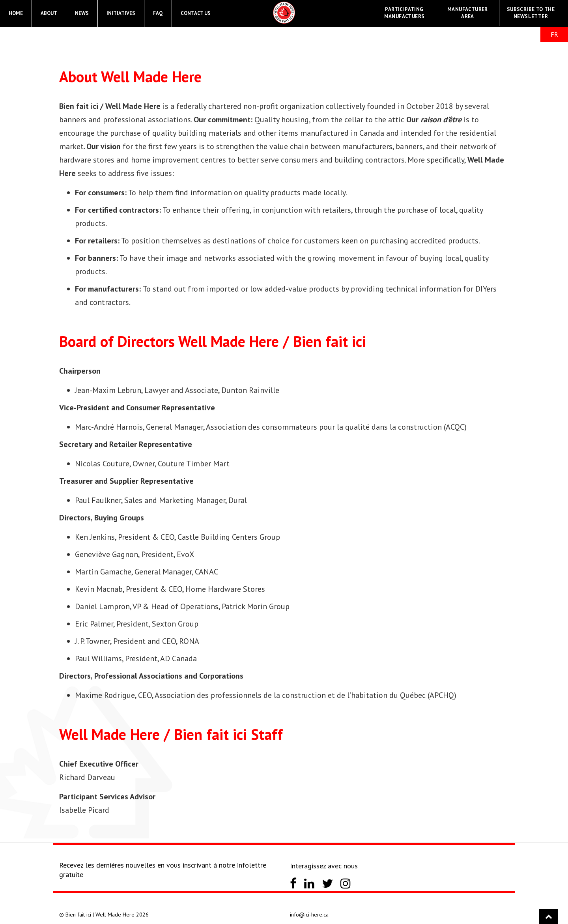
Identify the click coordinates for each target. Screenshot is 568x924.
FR (554, 34)
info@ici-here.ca (309, 915)
